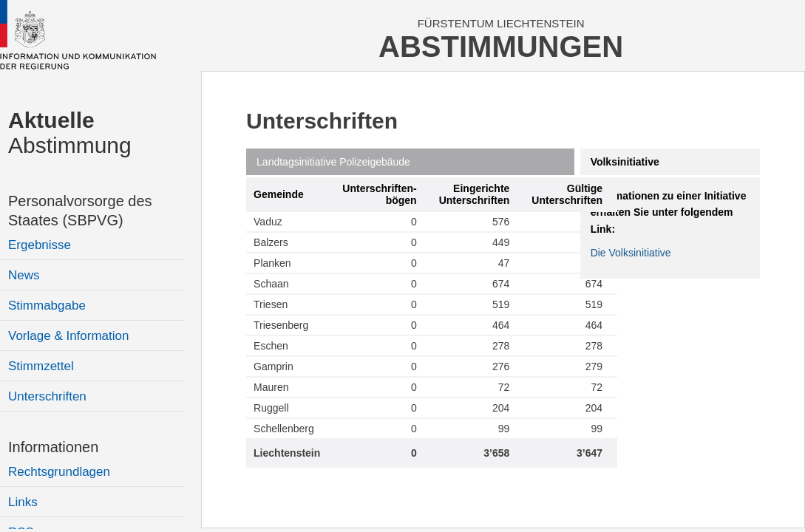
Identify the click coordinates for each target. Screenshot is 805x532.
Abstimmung (70, 133)
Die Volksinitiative (631, 253)
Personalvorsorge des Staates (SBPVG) (80, 211)
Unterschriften (47, 396)
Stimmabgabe (47, 306)
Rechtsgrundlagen (59, 472)
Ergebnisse (40, 245)
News (24, 275)
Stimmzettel (41, 366)
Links (23, 502)
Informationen (53, 447)
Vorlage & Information (68, 336)
